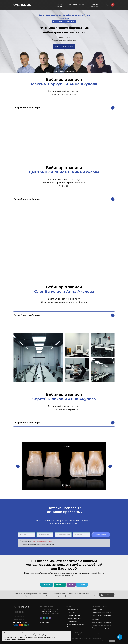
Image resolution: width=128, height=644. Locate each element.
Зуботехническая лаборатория (102, 622)
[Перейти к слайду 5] (66, 493)
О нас (69, 627)
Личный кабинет (72, 621)
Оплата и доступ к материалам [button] (102, 615)
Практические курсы (74, 615)
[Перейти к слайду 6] (68, 493)
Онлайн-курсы (72, 613)
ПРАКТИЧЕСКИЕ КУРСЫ (77, 5)
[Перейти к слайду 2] (62, 493)
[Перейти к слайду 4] (65, 493)
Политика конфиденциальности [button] (102, 613)
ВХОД (107, 5)
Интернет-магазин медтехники (102, 625)
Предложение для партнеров (101, 628)
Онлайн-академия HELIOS (75, 624)
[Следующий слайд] (110, 466)
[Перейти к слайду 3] (63, 493)
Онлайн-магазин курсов (74, 618)
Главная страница (73, 610)
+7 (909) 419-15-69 (45, 612)
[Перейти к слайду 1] (60, 493)
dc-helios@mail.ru (45, 622)
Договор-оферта (97, 610)
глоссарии (41, 596)
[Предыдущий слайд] (18, 466)
